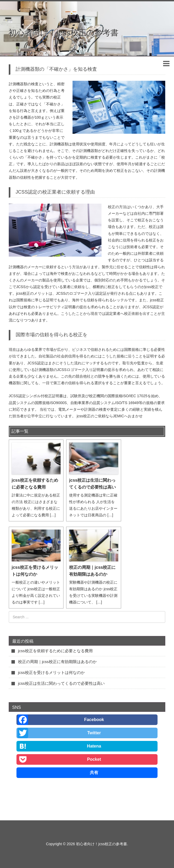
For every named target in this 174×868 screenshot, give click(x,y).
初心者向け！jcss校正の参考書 (63, 33)
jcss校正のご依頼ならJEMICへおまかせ (110, 416)
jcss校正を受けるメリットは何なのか (35, 571)
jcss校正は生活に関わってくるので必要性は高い (92, 484)
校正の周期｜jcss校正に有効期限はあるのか (92, 571)
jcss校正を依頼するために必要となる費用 (35, 484)
